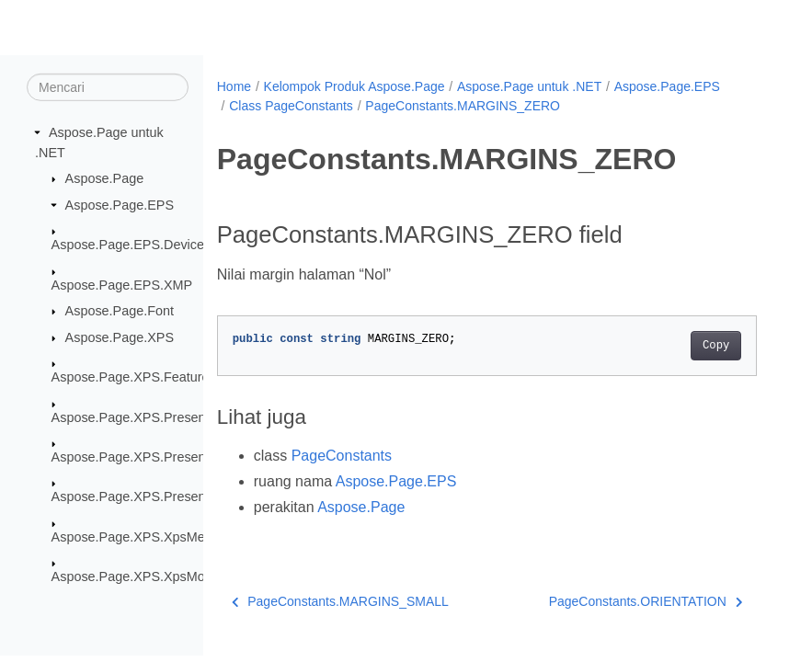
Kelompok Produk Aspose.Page (355, 86)
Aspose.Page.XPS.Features (134, 377)
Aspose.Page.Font (120, 311)
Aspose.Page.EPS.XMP (122, 284)
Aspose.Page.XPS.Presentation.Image (165, 457)
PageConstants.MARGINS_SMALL (340, 601)
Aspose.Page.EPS (120, 205)
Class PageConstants (291, 106)
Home (234, 86)
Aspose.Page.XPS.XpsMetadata (147, 537)
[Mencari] (108, 87)
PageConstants (342, 456)
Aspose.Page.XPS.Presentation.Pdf (157, 496)
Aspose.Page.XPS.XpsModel (137, 576)
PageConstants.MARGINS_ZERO (463, 106)
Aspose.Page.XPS (120, 337)
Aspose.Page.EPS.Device (128, 245)
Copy (716, 346)
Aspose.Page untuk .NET (529, 86)
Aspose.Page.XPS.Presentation (145, 417)
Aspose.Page (105, 178)
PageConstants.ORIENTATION (646, 601)
